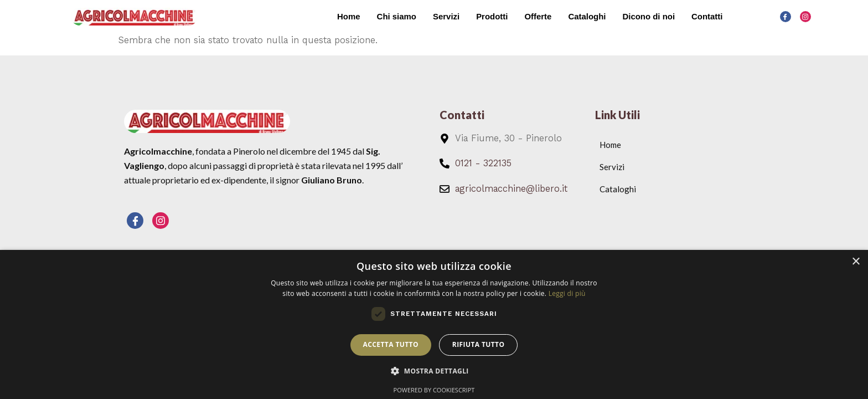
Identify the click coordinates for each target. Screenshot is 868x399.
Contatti (707, 16)
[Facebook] (786, 17)
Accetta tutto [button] (391, 344)
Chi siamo (396, 16)
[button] (434, 371)
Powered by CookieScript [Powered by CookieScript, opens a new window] (434, 390)
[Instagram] (805, 17)
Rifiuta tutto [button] (479, 344)
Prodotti (492, 16)
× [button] (856, 262)
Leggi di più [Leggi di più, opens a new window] (567, 293)
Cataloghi (586, 16)
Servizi (445, 16)
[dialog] (434, 324)
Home (348, 16)
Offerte (537, 16)
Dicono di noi (649, 16)
